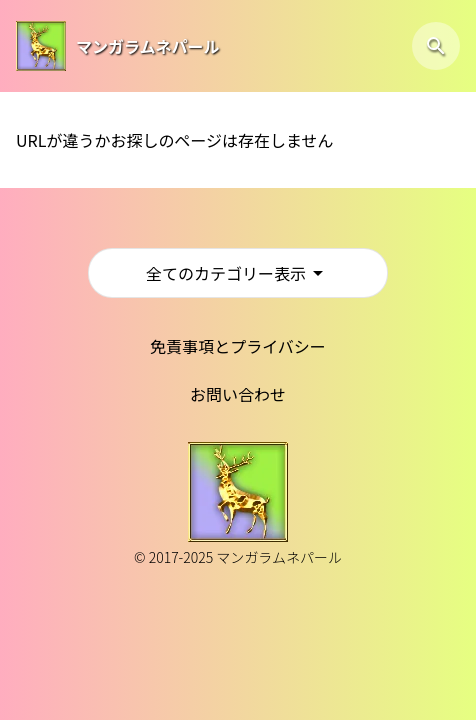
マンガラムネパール (148, 46)
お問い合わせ (238, 394)
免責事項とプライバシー (238, 346)
